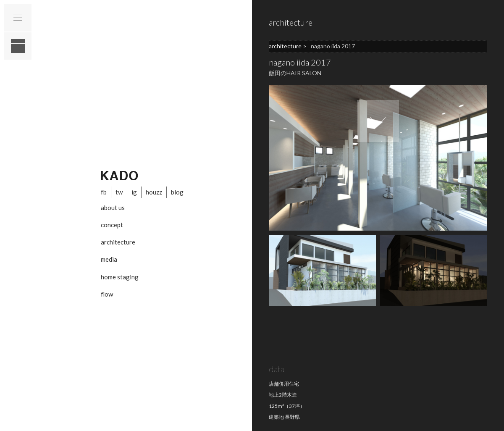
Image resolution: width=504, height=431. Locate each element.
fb (104, 192)
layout (18, 46)
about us (113, 208)
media (109, 259)
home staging (120, 277)
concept (112, 225)
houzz (154, 192)
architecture (118, 242)
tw (119, 192)
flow (107, 294)
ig (134, 192)
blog (177, 192)
